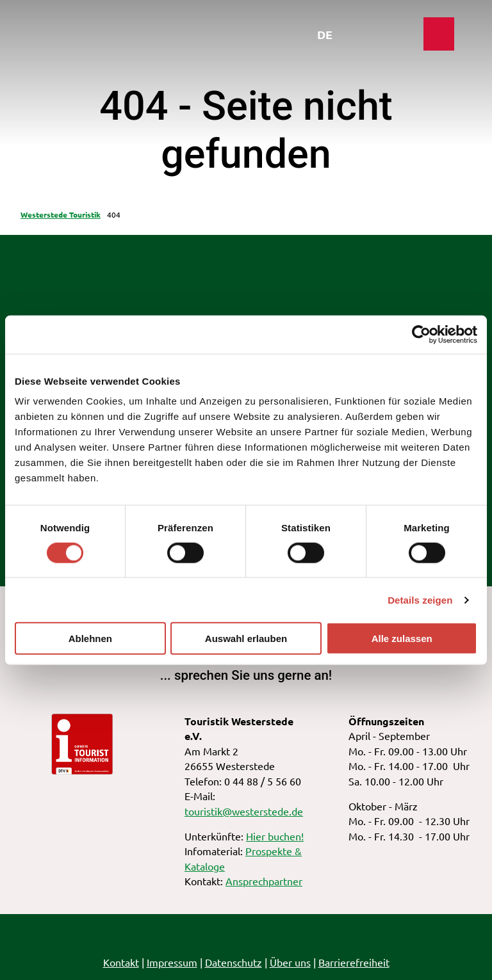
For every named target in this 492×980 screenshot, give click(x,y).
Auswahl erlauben (246, 639)
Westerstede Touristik (61, 214)
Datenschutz (234, 962)
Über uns (290, 962)
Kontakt (121, 962)
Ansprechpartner (264, 881)
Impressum (172, 962)
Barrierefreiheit (354, 962)
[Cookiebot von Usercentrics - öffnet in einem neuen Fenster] (421, 334)
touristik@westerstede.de (244, 811)
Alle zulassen (402, 639)
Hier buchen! (275, 836)
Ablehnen (90, 639)
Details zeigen (420, 599)
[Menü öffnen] (395, 37)
